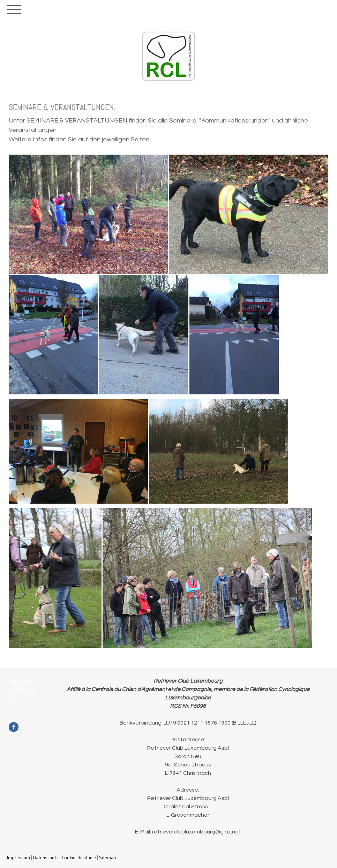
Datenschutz (46, 858)
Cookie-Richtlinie (79, 858)
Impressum (18, 858)
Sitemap (108, 858)
